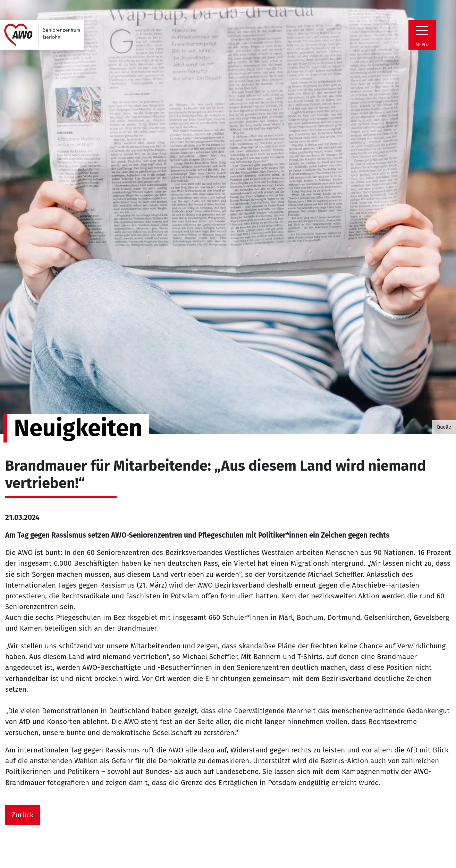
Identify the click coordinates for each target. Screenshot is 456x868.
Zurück (23, 815)
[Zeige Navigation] (422, 31)
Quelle (444, 427)
